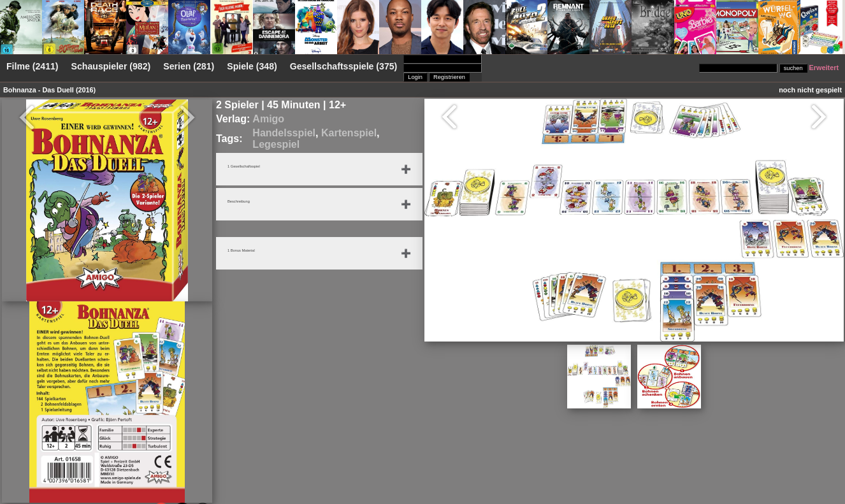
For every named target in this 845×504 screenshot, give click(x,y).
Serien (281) (189, 66)
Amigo (268, 119)
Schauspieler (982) (111, 66)
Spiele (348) (252, 66)
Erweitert (824, 68)
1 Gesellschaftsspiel (254, 168)
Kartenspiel (349, 133)
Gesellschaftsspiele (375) (344, 66)
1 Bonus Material (250, 252)
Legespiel (276, 144)
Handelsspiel (284, 133)
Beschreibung (246, 203)
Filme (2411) (32, 66)
